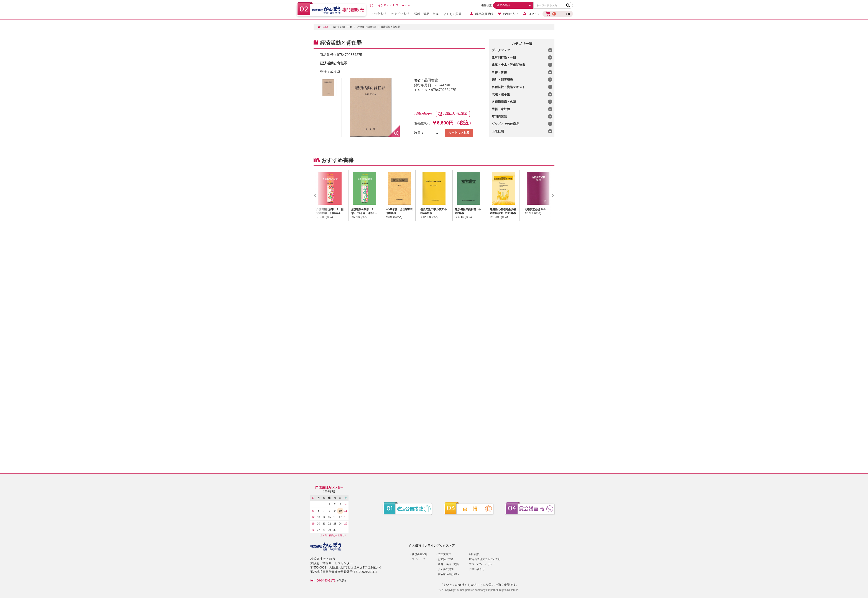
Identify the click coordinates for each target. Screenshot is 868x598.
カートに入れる (459, 132)
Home (325, 27)
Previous (321, 196)
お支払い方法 (400, 14)
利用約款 (474, 554)
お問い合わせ (423, 114)
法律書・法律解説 (367, 27)
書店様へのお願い (448, 574)
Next (547, 196)
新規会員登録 (481, 14)
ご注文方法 (379, 14)
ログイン (532, 14)
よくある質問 (452, 14)
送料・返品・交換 (426, 14)
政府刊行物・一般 (342, 27)
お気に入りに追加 (455, 114)
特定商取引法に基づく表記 (485, 559)
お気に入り (508, 14)
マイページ (418, 559)
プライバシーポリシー (482, 564)
